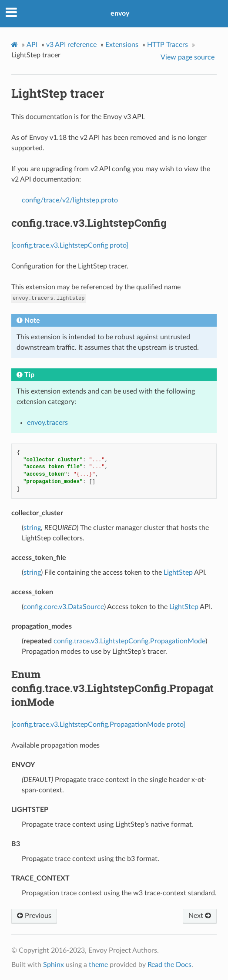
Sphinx (54, 965)
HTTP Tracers (168, 45)
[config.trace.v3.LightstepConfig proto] (70, 245)
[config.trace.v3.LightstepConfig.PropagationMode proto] (98, 725)
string (32, 528)
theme (98, 965)
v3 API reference (71, 45)
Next (200, 916)
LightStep (178, 573)
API (32, 45)
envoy (120, 13)
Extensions (122, 45)
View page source (188, 57)
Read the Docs (169, 965)
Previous (34, 916)
